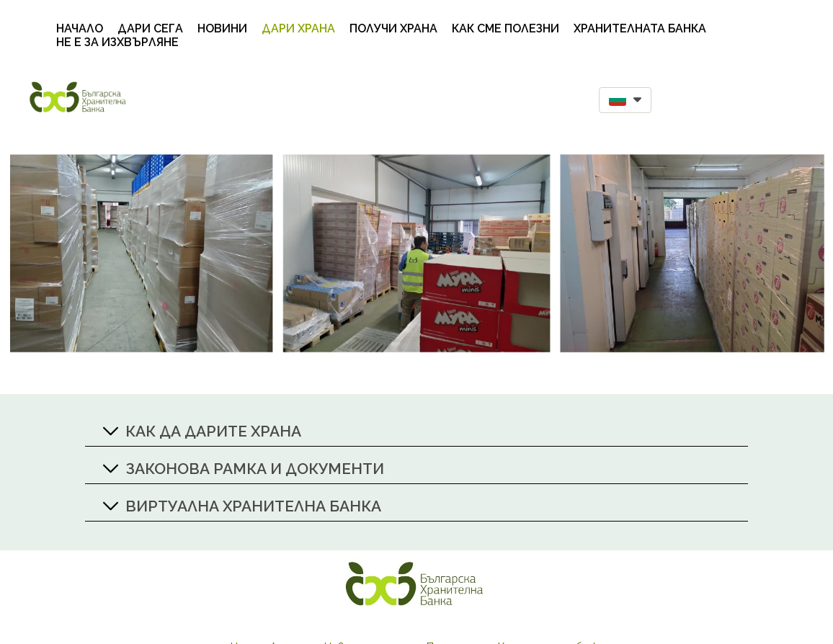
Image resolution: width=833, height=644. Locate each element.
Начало (80, 28)
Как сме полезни (505, 28)
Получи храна (393, 28)
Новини (222, 28)
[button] (625, 100)
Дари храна (298, 28)
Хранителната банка (640, 28)
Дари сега (150, 28)
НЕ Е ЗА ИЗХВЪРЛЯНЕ (117, 42)
